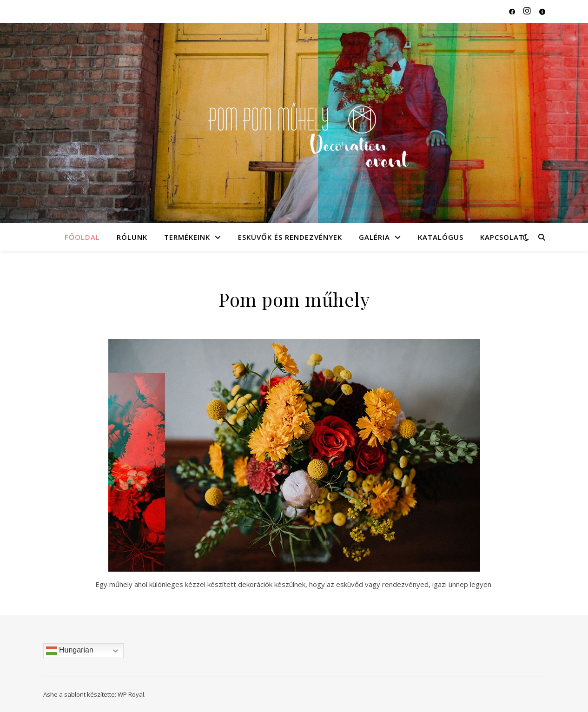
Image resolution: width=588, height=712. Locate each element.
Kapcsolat (502, 237)
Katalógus (441, 237)
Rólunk (132, 237)
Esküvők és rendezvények (290, 237)
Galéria (374, 237)
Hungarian (70, 651)
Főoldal (82, 237)
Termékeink (187, 237)
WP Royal (131, 694)
